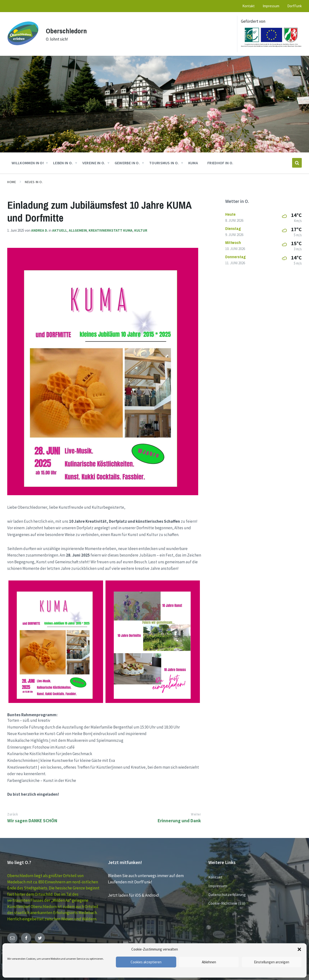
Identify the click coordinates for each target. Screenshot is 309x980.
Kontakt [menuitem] (249, 6)
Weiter (196, 814)
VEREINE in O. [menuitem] (94, 163)
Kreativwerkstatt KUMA (111, 230)
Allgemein (78, 230)
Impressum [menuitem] (271, 6)
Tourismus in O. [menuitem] (164, 163)
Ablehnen (209, 962)
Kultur (141, 230)
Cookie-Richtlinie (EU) (227, 903)
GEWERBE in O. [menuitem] (127, 163)
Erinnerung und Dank (179, 821)
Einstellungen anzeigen (272, 962)
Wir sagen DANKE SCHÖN (32, 821)
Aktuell (60, 230)
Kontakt (215, 877)
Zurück (13, 814)
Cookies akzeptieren (146, 962)
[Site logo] (23, 48)
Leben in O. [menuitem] (63, 163)
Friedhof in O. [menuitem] (220, 163)
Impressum (218, 886)
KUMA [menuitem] (193, 163)
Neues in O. (34, 182)
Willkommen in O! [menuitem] (28, 163)
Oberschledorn (67, 31)
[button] (299, 949)
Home (12, 182)
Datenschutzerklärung (227, 894)
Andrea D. (40, 230)
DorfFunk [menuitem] (295, 6)
